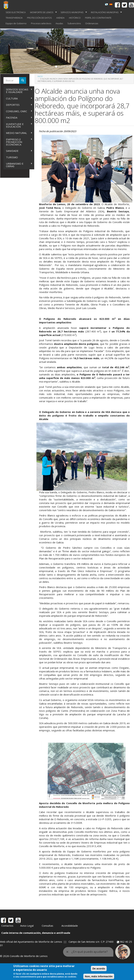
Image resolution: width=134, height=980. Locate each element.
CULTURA (18, 98)
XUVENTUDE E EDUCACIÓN (18, 125)
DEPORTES (18, 105)
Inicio (40, 76)
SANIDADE (18, 151)
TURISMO (12, 157)
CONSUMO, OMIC (18, 111)
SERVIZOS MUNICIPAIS (73, 12)
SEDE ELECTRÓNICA (16, 12)
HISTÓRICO (75, 18)
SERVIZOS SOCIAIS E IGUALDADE (18, 91)
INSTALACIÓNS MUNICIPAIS (105, 12)
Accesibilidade (70, 926)
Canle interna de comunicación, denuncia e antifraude (36, 933)
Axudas (59, 23)
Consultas (47, 926)
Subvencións (74, 23)
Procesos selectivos (41, 23)
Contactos (7, 926)
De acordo (99, 968)
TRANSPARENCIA (14, 18)
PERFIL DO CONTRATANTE (98, 18)
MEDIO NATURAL (18, 133)
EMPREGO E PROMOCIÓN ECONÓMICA (18, 142)
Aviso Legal (27, 926)
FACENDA (18, 118)
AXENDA (60, 18)
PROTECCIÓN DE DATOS (39, 18)
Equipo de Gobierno (16, 23)
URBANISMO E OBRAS (18, 165)
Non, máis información (99, 976)
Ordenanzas (92, 23)
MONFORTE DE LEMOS (42, 12)
